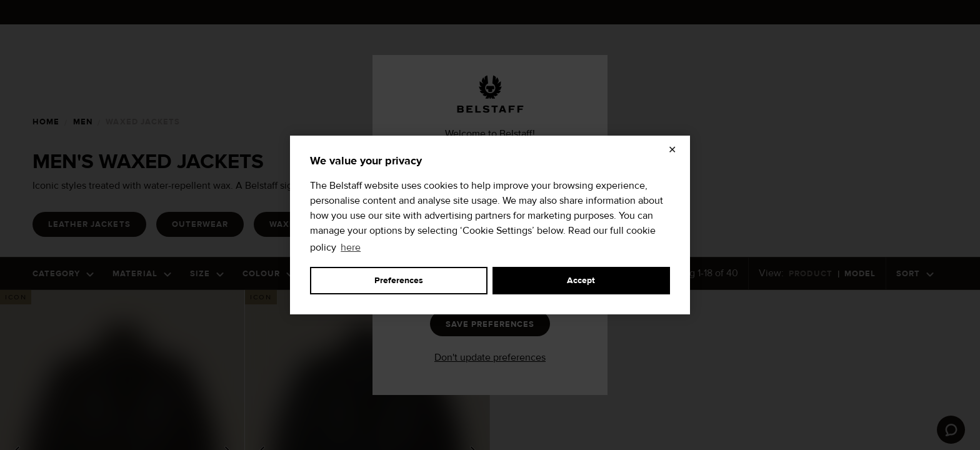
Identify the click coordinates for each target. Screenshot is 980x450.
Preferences (399, 281)
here (351, 247)
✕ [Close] (672, 150)
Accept (581, 281)
